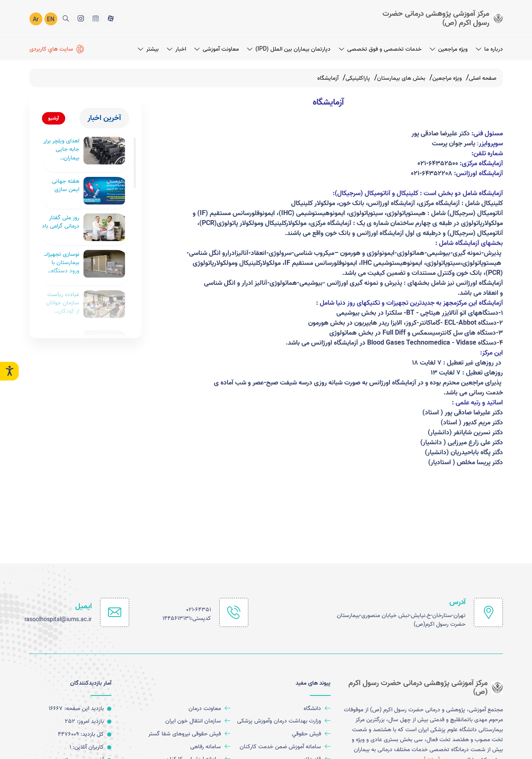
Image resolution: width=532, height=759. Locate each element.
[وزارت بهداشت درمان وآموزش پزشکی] (284, 721)
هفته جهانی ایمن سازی (66, 186)
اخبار (177, 49)
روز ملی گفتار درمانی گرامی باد (61, 223)
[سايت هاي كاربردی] (57, 49)
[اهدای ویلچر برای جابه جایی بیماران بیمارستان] (104, 151)
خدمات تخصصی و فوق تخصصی (380, 49)
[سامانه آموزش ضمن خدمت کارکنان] (284, 747)
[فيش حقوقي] (284, 734)
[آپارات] (111, 19)
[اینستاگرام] (81, 19)
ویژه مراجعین (449, 49)
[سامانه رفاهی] (183, 747)
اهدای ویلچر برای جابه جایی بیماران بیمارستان (61, 150)
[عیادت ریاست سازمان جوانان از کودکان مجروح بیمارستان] (104, 306)
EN (51, 20)
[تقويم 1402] (96, 19)
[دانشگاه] (284, 709)
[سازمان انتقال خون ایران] (183, 721)
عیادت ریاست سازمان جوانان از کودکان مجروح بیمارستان (63, 305)
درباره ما (489, 49)
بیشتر (148, 49)
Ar (36, 20)
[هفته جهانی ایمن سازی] (104, 192)
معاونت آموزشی (217, 49)
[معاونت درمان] (183, 709)
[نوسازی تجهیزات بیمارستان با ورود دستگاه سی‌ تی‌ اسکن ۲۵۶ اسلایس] (104, 265)
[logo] (434, 18)
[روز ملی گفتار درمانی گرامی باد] (104, 228)
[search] (66, 19)
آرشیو (54, 118)
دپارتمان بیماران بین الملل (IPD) (289, 49)
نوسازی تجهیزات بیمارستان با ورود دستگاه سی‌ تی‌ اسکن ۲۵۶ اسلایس (61, 264)
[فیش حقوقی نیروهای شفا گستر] (183, 734)
